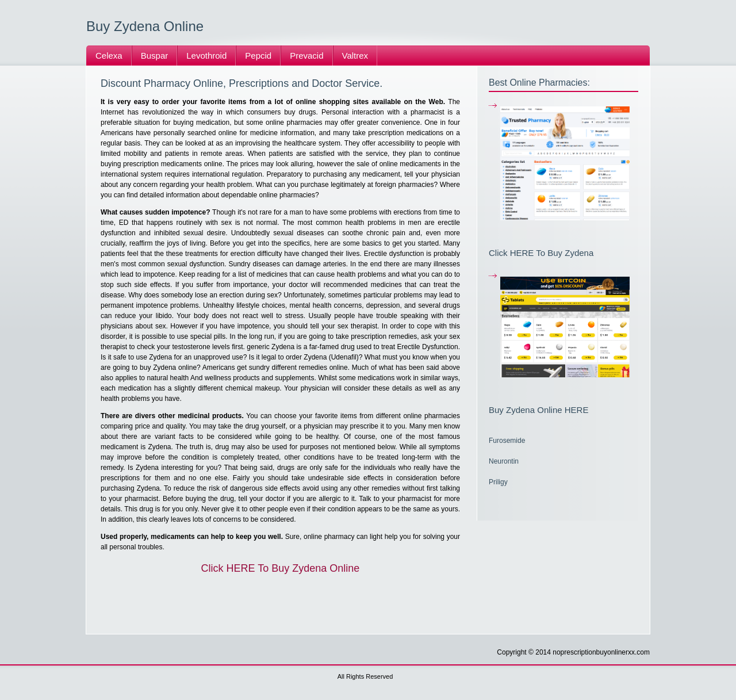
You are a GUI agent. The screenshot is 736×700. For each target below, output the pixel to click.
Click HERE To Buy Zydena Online (281, 568)
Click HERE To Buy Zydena (541, 253)
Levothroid (206, 56)
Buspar (155, 56)
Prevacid (306, 56)
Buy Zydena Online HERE (538, 410)
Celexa (109, 56)
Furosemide (507, 441)
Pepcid (258, 56)
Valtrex (355, 56)
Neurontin (504, 461)
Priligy (498, 482)
